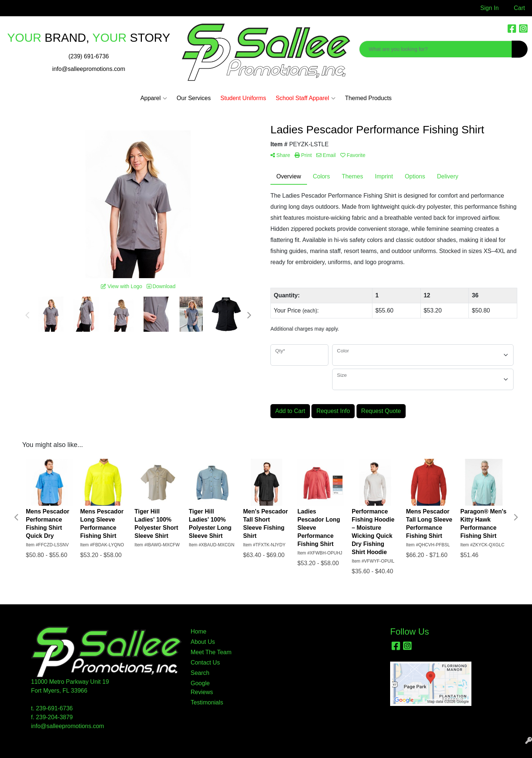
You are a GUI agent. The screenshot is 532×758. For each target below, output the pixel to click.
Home (199, 631)
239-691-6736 (54, 708)
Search (200, 673)
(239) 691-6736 (88, 56)
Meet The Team (211, 652)
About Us (203, 642)
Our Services (194, 98)
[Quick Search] (436, 49)
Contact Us (205, 663)
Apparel (154, 98)
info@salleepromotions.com (89, 69)
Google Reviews (202, 688)
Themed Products (368, 98)
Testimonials (207, 702)
